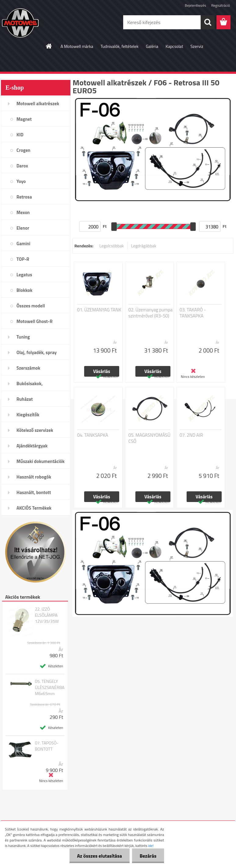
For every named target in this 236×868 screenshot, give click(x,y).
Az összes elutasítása (100, 856)
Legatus (24, 275)
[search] (208, 22)
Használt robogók (34, 477)
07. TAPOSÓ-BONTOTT (46, 746)
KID (20, 135)
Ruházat (25, 399)
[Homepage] (49, 46)
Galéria (152, 46)
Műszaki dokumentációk (41, 461)
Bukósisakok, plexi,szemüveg (32, 386)
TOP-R (23, 259)
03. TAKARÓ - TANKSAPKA (193, 313)
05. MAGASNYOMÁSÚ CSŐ (149, 438)
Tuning (23, 337)
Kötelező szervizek (35, 430)
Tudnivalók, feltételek (120, 46)
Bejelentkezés (195, 5)
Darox (22, 166)
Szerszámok (28, 368)
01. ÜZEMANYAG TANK (99, 310)
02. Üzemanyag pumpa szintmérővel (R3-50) (150, 313)
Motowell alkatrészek (38, 104)
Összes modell (31, 306)
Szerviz (197, 46)
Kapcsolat (174, 46)
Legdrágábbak (144, 246)
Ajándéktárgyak (32, 446)
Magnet (24, 119)
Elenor (23, 228)
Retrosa (24, 197)
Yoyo (21, 181)
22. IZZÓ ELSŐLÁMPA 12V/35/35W (47, 615)
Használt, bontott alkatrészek (34, 494)
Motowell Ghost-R (34, 321)
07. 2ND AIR (191, 435)
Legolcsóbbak (112, 246)
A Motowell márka (77, 46)
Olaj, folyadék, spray (37, 352)
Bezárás (148, 856)
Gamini (23, 244)
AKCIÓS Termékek (34, 508)
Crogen (23, 150)
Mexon (23, 212)
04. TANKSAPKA (93, 435)
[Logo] (43, 23)
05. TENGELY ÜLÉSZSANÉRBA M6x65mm (50, 687)
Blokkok (24, 290)
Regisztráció (221, 5)
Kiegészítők (28, 415)
